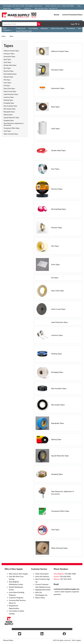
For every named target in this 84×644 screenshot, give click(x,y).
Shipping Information (43, 590)
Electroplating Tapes (10, 74)
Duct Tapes (7, 68)
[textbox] (21, 24)
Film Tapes (7, 80)
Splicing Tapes (8, 115)
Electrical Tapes (9, 71)
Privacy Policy (8, 640)
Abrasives (44, 28)
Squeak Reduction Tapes (11, 118)
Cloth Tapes (7, 62)
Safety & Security (57, 28)
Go (39, 24)
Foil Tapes (7, 86)
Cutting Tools (21, 28)
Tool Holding (33, 28)
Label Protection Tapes (11, 94)
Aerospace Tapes (9, 54)
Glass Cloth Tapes (9, 88)
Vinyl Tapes (7, 131)
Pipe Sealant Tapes (10, 109)
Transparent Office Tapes (12, 128)
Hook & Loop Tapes (10, 91)
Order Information (42, 574)
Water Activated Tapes (11, 134)
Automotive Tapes (9, 56)
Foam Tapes (7, 83)
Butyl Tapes (7, 59)
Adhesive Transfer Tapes (11, 51)
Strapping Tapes (9, 120)
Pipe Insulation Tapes (10, 106)
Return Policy (40, 598)
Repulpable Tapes (9, 112)
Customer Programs (16, 598)
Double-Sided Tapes (10, 65)
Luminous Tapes (9, 97)
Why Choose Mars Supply (18, 574)
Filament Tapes (8, 77)
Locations (17, 8)
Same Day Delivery (42, 576)
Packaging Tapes (9, 103)
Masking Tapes (8, 100)
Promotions (71, 28)
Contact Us (28, 8)
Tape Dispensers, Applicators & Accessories (63, 493)
